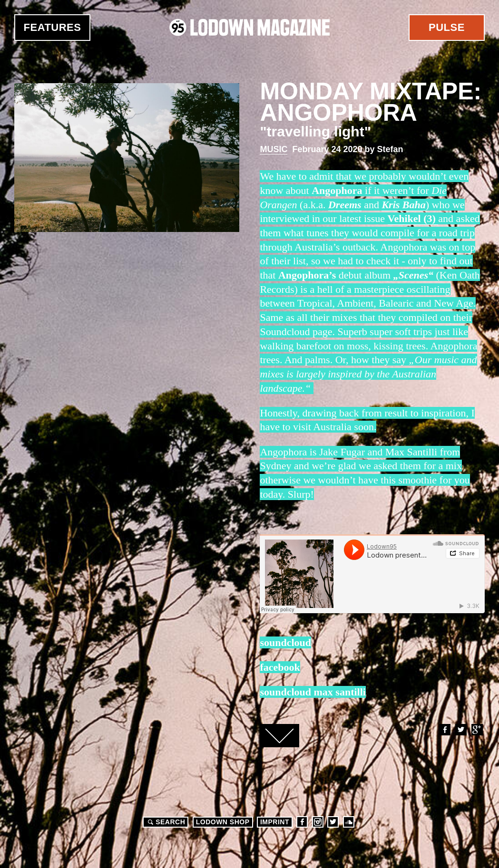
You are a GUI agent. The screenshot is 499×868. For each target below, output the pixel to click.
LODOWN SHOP (223, 822)
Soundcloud (349, 822)
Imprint (275, 822)
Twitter (460, 730)
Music (274, 149)
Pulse (447, 27)
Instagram (318, 822)
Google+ (477, 730)
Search (165, 822)
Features (53, 27)
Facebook (444, 730)
